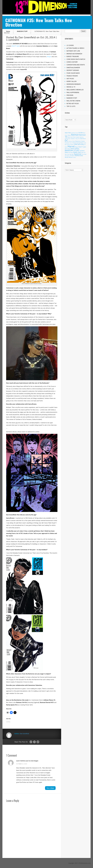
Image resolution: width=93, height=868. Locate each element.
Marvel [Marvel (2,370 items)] (71, 146)
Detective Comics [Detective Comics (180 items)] (80, 141)
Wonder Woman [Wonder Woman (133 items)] (69, 157)
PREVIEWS (70, 95)
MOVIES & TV (71, 87)
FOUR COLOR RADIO (73, 73)
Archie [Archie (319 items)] (81, 133)
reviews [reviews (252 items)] (82, 151)
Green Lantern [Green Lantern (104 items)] (70, 145)
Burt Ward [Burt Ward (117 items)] (73, 137)
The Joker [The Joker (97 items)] (67, 156)
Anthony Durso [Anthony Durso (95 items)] (75, 133)
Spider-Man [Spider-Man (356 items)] (77, 152)
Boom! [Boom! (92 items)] (69, 137)
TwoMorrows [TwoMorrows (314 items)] (79, 156)
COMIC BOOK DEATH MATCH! (76, 59)
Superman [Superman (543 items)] (78, 154)
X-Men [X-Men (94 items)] (74, 157)
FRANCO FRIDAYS (72, 76)
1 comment (13, 40)
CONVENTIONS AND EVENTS (76, 65)
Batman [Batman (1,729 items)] (75, 135)
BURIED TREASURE (73, 56)
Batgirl (49, 57)
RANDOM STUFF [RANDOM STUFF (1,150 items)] (72, 150)
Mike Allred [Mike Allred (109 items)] (67, 149)
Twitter (38, 742)
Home (8, 31)
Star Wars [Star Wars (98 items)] (72, 154)
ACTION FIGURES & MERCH (75, 48)
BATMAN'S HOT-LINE (73, 51)
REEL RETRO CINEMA (73, 101)
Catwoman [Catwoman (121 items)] (67, 139)
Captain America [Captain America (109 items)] (80, 137)
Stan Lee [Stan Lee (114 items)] (83, 152)
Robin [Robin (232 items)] (66, 152)
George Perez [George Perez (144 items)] (80, 143)
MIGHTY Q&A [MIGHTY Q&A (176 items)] (82, 147)
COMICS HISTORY (72, 62)
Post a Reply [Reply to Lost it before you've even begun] (50, 788)
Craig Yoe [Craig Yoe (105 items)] (77, 139)
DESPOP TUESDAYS (73, 70)
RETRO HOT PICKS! (73, 103)
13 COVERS (70, 45)
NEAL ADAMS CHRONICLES (75, 90)
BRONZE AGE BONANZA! (74, 54)
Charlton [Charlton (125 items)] (73, 139)
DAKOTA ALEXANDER (73, 67)
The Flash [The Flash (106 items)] (84, 154)
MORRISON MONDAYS (74, 84)
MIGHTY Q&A (16, 46)
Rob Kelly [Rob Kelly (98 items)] (71, 152)
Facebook (34, 742)
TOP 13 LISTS (71, 106)
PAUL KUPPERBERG (73, 92)
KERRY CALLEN (71, 81)
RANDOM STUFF (22, 31)
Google (31, 742)
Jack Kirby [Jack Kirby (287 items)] (81, 144)
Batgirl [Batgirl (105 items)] (69, 135)
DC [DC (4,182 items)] (66, 141)
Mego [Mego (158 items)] (76, 147)
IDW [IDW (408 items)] (76, 144)
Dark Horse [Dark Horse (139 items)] (83, 139)
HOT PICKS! (70, 79)
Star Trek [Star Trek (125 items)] (67, 154)
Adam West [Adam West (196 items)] (68, 133)
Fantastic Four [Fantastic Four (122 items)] (68, 143)
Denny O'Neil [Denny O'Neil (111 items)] (72, 141)
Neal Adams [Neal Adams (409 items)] (75, 148)
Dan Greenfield (27, 37)
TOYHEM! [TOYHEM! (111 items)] (72, 156)
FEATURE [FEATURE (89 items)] (74, 143)
